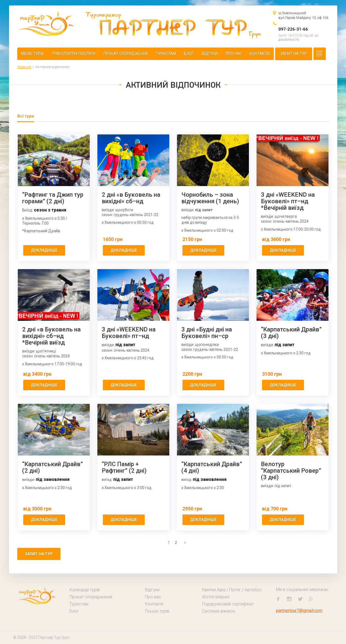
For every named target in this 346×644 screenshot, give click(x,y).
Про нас (234, 54)
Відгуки (210, 54)
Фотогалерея (216, 597)
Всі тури (26, 116)
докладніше (44, 250)
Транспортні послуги (74, 54)
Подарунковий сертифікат (228, 604)
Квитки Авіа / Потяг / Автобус (232, 590)
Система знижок (219, 611)
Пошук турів (157, 611)
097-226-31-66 (293, 29)
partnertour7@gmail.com (299, 611)
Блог (189, 54)
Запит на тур (294, 54)
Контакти (260, 54)
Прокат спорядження (126, 54)
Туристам (166, 54)
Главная (24, 67)
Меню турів (32, 54)
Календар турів (85, 590)
